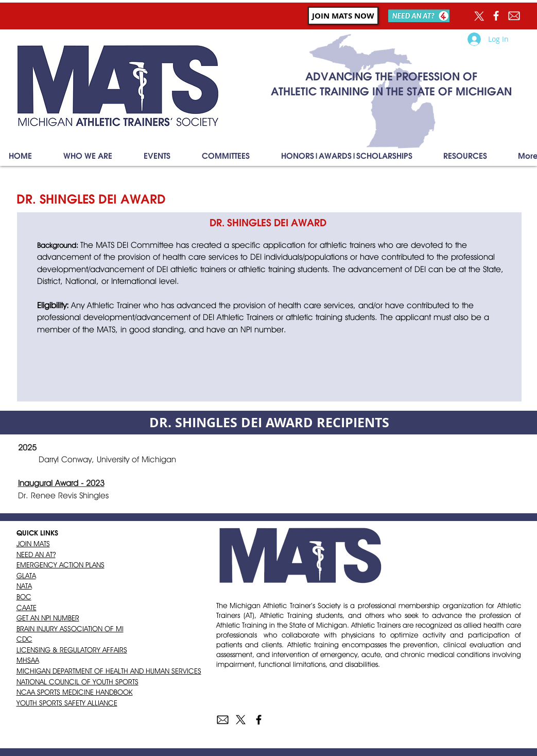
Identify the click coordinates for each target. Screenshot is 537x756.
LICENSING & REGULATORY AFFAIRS (72, 650)
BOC (24, 597)
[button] (88, 156)
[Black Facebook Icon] (259, 720)
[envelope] (223, 720)
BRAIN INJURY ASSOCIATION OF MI (70, 629)
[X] (478, 16)
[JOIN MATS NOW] (343, 16)
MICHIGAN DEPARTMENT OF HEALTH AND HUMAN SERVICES (109, 671)
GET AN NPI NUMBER (48, 618)
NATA (24, 586)
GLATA (26, 576)
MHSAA (28, 660)
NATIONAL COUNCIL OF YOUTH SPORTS (77, 682)
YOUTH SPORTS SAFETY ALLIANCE (67, 703)
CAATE (27, 608)
